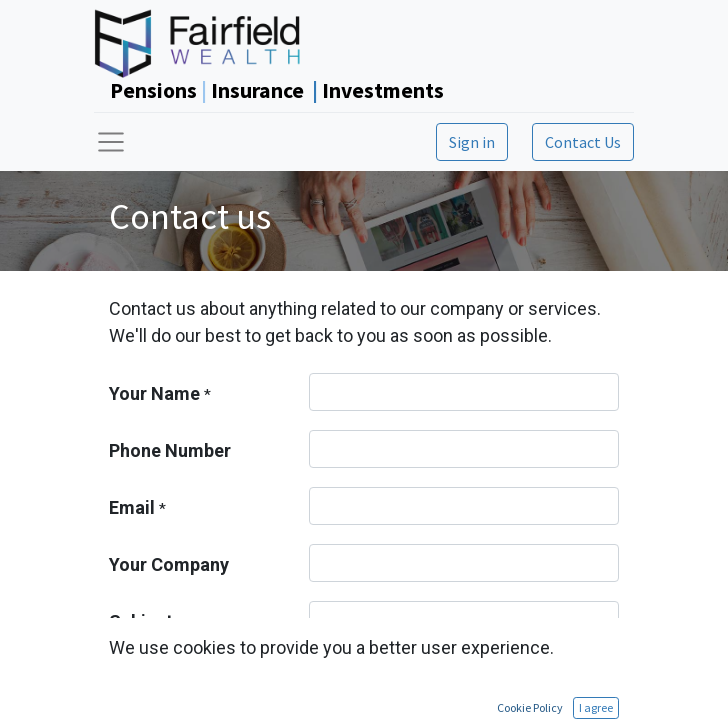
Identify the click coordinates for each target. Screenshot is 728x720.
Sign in (472, 142)
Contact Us (583, 142)
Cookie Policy (530, 707)
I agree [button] (596, 707)
